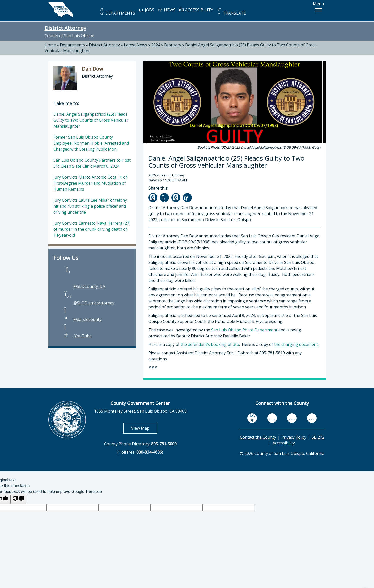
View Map (144, 428)
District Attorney (65, 28)
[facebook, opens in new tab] (252, 418)
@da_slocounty (82, 319)
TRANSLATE (231, 12)
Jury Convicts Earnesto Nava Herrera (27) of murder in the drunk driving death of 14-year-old (92, 229)
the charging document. (296, 344)
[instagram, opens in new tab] (312, 418)
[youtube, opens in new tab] (272, 418)
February (173, 45)
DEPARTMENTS (117, 12)
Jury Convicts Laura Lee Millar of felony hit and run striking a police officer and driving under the (90, 206)
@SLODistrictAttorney (89, 303)
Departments (72, 45)
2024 (156, 45)
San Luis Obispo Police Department (244, 330)
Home (50, 45)
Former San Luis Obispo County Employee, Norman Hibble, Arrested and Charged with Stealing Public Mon (91, 143)
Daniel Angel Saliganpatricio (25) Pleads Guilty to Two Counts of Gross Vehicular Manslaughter (91, 120)
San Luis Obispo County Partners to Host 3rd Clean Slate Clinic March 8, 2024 (92, 163)
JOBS (146, 10)
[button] (318, 10)
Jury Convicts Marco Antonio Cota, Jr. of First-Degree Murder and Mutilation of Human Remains (90, 183)
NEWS (167, 10)
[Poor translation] (18, 499)
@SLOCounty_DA (84, 286)
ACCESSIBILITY (196, 10)
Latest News (135, 45)
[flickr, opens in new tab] (292, 418)
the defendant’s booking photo (210, 344)
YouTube (77, 336)
